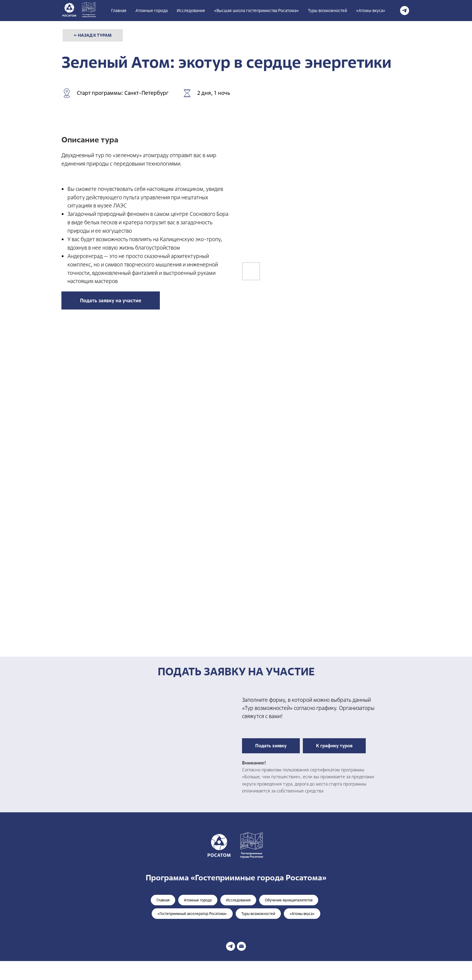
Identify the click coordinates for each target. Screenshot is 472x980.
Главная (119, 11)
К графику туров (334, 746)
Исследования (191, 11)
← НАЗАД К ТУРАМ (93, 35)
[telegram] (405, 11)
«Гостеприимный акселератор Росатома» (192, 914)
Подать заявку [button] (271, 746)
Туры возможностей (328, 11)
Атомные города (152, 11)
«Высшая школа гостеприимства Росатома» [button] (256, 11)
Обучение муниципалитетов (289, 900)
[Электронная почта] (241, 946)
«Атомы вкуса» (371, 11)
